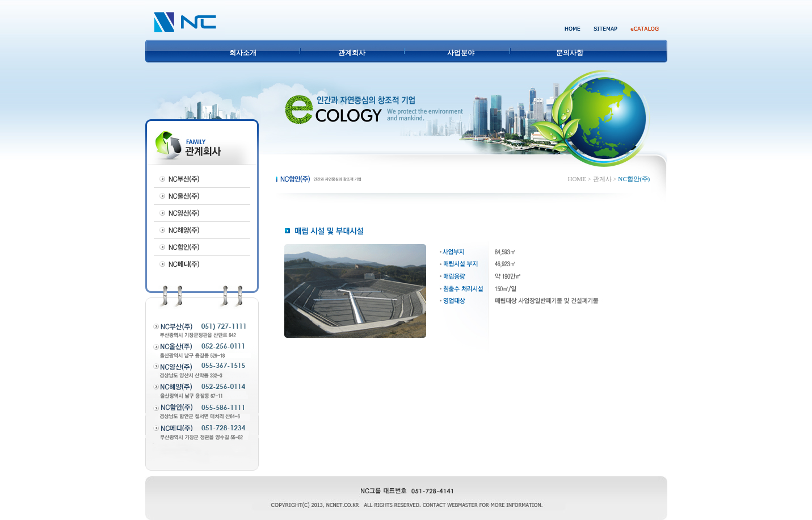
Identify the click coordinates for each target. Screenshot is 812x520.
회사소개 (243, 53)
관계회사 (352, 53)
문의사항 (570, 53)
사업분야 (461, 53)
